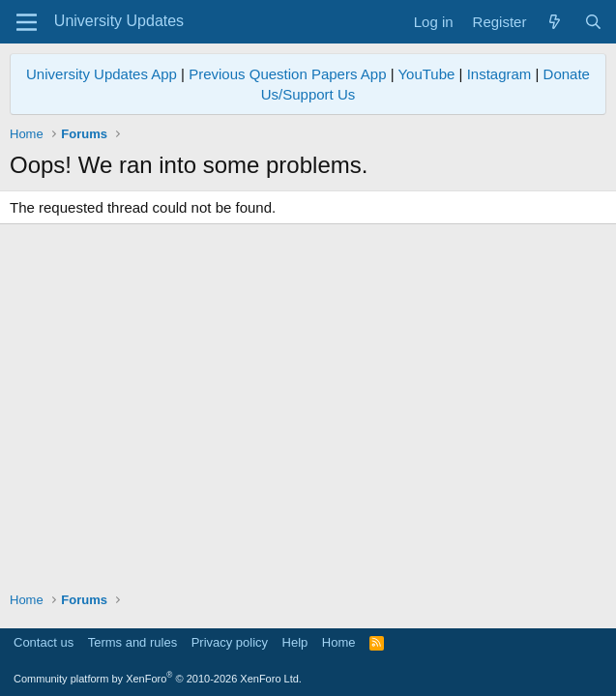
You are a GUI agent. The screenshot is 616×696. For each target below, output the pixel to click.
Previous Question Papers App (287, 74)
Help (295, 642)
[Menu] (27, 22)
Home (339, 642)
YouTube (426, 74)
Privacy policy (230, 642)
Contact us (44, 642)
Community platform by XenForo (158, 679)
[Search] (593, 22)
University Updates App (102, 74)
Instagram (499, 74)
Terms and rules (132, 642)
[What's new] (555, 22)
